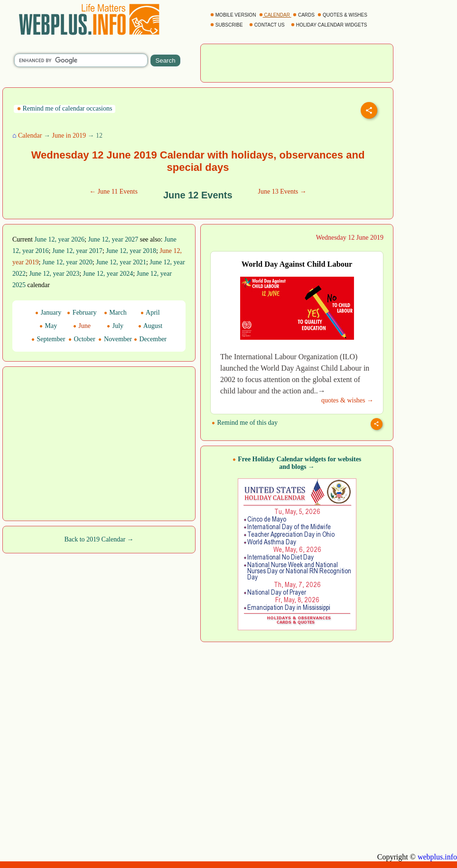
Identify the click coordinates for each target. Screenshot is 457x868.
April (150, 313)
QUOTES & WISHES (343, 15)
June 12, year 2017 (77, 251)
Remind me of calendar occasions (65, 108)
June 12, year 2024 (108, 274)
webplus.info (437, 857)
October (82, 339)
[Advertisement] (297, 62)
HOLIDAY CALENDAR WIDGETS (330, 25)
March (115, 313)
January (48, 313)
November (115, 339)
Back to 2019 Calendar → (99, 539)
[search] (81, 60)
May (48, 326)
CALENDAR (275, 15)
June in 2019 (69, 135)
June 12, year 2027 (113, 239)
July (115, 326)
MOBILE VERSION (234, 15)
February (82, 313)
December (150, 339)
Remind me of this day (245, 423)
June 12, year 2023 (54, 274)
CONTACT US (268, 25)
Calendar (30, 135)
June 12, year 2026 (59, 239)
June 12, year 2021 (121, 262)
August (150, 326)
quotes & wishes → (347, 400)
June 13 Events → (282, 191)
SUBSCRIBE (227, 25)
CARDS (304, 15)
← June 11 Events (113, 191)
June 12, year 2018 (131, 251)
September (48, 339)
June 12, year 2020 (67, 262)
